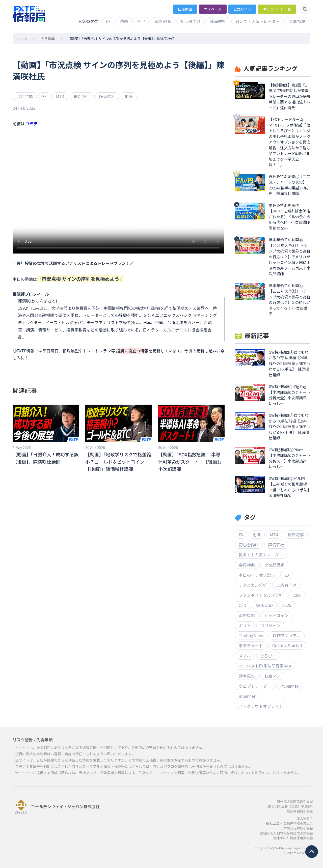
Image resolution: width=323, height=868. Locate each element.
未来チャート (251, 646)
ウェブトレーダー (255, 686)
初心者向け (191, 21)
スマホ (245, 656)
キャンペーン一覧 (277, 9)
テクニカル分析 (253, 585)
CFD (243, 605)
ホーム (22, 39)
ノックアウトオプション (261, 706)
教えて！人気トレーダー (258, 21)
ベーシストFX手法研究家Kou (265, 666)
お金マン (272, 676)
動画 (124, 21)
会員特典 (297, 21)
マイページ (213, 9)
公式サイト (242, 9)
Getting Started (287, 646)
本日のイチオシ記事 (257, 575)
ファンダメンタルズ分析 (261, 595)
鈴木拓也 (247, 676)
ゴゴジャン (270, 625)
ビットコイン (276, 615)
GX (287, 575)
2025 (287, 605)
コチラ (31, 124)
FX (108, 21)
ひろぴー (268, 656)
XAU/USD (264, 605)
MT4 (141, 21)
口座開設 (185, 9)
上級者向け (286, 585)
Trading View (251, 635)
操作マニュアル (287, 635)
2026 (297, 595)
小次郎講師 (274, 565)
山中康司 (247, 615)
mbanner (247, 696)
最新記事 (163, 21)
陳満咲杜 (218, 21)
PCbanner (289, 686)
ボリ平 (245, 625)
